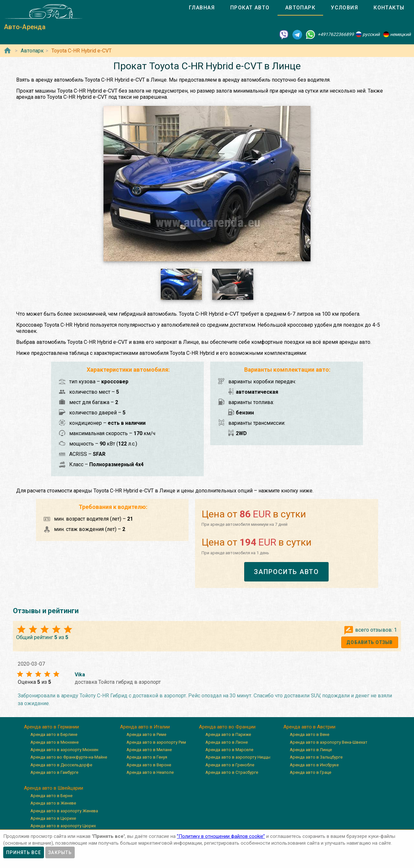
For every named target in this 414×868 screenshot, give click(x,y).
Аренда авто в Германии (51, 727)
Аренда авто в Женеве (53, 803)
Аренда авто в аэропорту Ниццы (238, 757)
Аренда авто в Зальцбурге (316, 757)
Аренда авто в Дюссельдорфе (61, 765)
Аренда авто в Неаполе (150, 772)
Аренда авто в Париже (228, 734)
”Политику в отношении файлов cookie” (221, 836)
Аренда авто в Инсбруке (314, 765)
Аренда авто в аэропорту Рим (156, 742)
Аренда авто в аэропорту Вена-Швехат (329, 742)
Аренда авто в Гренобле (230, 765)
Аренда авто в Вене (310, 734)
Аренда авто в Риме (146, 734)
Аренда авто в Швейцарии (54, 788)
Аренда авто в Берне (51, 796)
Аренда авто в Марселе (229, 750)
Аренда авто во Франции (227, 727)
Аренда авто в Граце (310, 772)
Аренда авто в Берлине (54, 734)
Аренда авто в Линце (311, 750)
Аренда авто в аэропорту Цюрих (63, 826)
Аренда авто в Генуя (147, 757)
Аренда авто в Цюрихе (53, 818)
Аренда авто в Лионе (227, 742)
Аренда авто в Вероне (149, 765)
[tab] (202, 8)
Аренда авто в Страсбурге (232, 772)
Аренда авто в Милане (149, 750)
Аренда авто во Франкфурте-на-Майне (69, 757)
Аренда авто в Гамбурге (54, 772)
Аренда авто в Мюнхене (54, 742)
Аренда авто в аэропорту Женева (64, 811)
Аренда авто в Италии (145, 727)
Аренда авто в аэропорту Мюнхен (64, 750)
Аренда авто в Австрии (309, 727)
